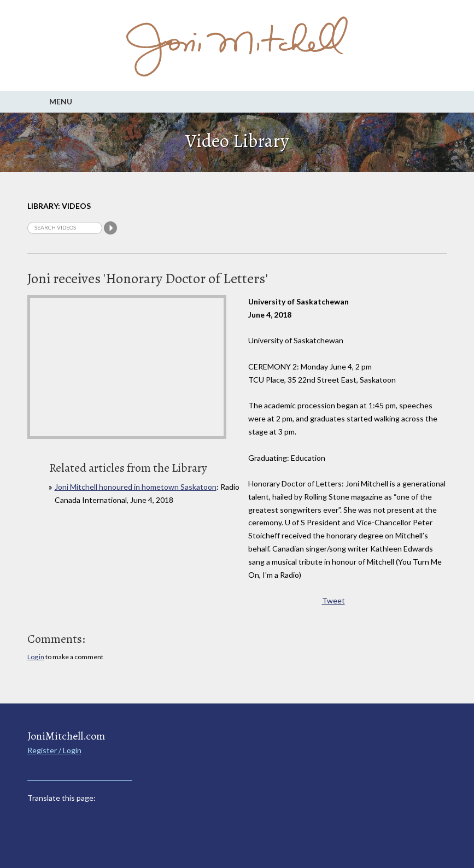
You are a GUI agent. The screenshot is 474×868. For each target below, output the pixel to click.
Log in (36, 657)
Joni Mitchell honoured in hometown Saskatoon (136, 487)
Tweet (333, 600)
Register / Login (54, 750)
